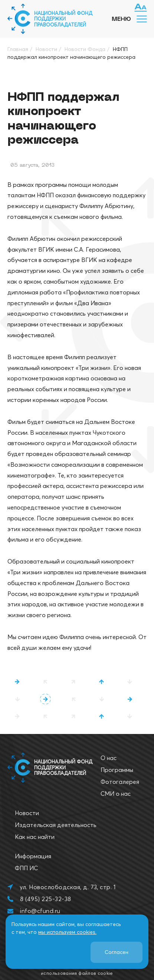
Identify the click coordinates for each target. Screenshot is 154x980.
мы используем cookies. (67, 932)
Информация (33, 856)
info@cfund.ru (40, 911)
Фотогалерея (120, 782)
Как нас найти (35, 837)
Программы (117, 770)
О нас (109, 758)
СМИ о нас (116, 794)
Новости (27, 813)
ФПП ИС (26, 868)
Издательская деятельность (56, 825)
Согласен (117, 952)
